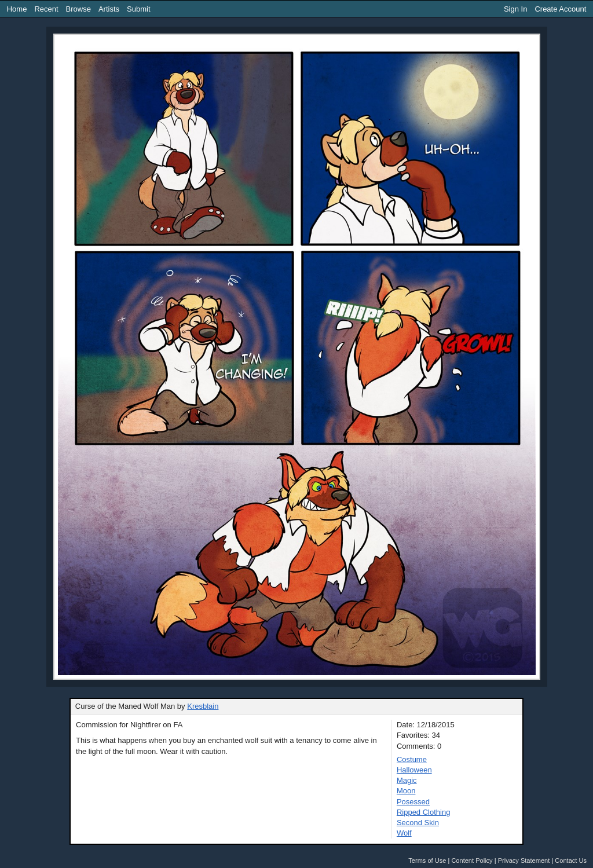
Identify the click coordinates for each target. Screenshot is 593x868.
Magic (407, 780)
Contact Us (571, 860)
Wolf (404, 833)
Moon (406, 791)
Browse (78, 9)
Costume (412, 759)
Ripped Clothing (424, 812)
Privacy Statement (524, 860)
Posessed (413, 802)
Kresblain (203, 706)
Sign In (515, 9)
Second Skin (418, 823)
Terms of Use (427, 860)
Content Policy (472, 860)
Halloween (414, 770)
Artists (109, 9)
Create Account (560, 9)
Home (17, 9)
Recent (46, 9)
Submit (138, 9)
